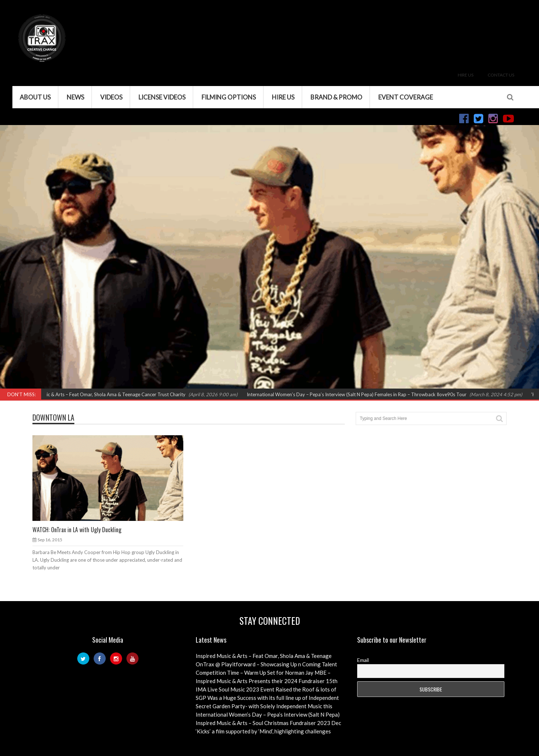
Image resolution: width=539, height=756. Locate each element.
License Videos (162, 97)
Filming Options (229, 97)
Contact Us (501, 75)
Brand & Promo (336, 97)
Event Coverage (406, 97)
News (75, 97)
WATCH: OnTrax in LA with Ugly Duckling (77, 530)
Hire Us (466, 75)
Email (363, 660)
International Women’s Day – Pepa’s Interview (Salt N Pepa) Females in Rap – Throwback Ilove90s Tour (360, 394)
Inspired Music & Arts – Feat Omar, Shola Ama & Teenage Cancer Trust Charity (106, 394)
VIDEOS (111, 97)
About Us (35, 97)
